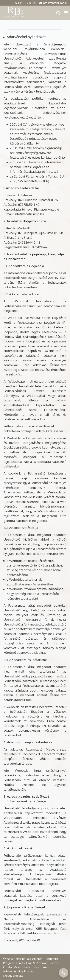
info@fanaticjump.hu (55, 3)
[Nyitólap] (15, 13)
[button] (66, 13)
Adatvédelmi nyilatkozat (19, 971)
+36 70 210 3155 (28, 3)
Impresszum (41, 967)
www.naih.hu (48, 933)
